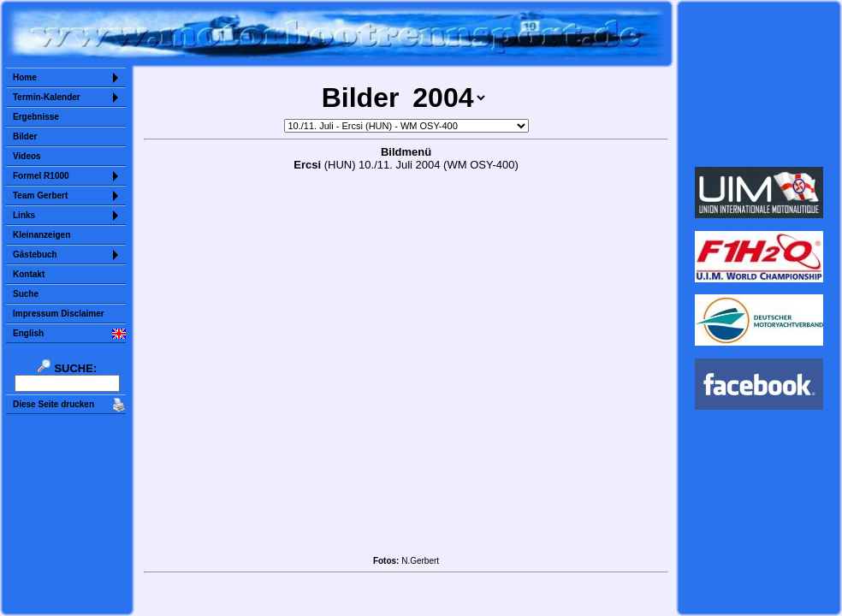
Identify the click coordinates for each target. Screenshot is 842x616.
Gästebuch (35, 255)
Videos (27, 156)
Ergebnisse (36, 117)
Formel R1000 (41, 176)
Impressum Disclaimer (59, 314)
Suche (26, 294)
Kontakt (29, 274)
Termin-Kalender (47, 97)
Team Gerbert (40, 195)
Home (25, 77)
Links (24, 215)
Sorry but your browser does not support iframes (759, 84)
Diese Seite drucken (53, 404)
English (28, 333)
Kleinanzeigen (42, 235)
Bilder (25, 136)
